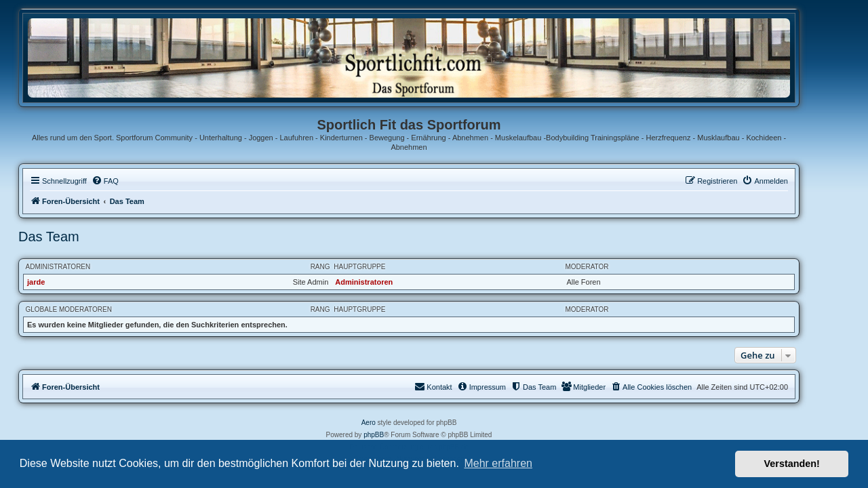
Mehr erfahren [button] (498, 463)
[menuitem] (130, 181)
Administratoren (83, 267)
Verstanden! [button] (792, 464)
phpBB (399, 435)
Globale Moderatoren (94, 309)
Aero (394, 423)
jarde (61, 282)
